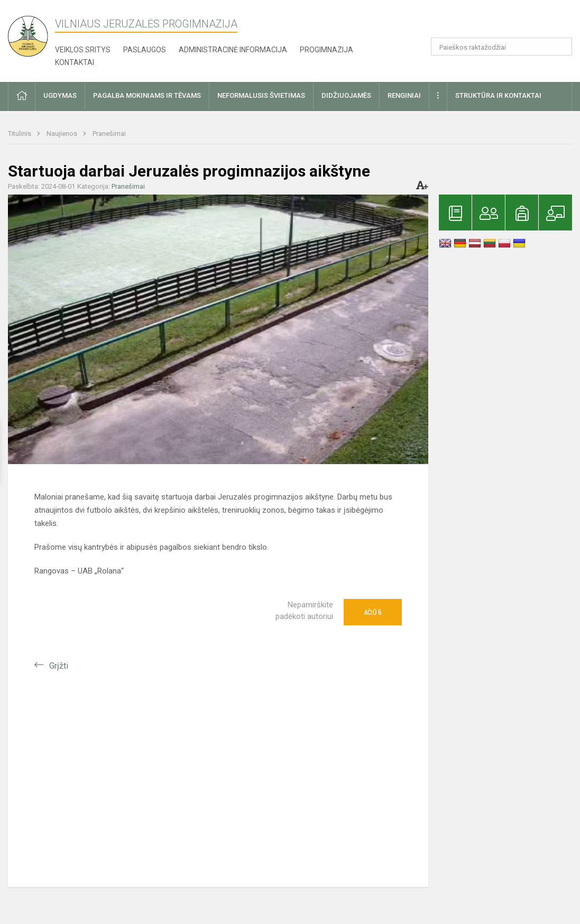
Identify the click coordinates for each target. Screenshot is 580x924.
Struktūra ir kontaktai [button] (498, 95)
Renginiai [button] (404, 95)
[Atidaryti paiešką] (560, 47)
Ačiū (373, 612)
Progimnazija (326, 50)
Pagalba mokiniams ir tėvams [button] (147, 95)
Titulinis (20, 133)
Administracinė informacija (233, 50)
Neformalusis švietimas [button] (261, 95)
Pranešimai (109, 133)
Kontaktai (75, 62)
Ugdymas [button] (60, 95)
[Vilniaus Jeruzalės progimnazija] (32, 33)
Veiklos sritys (83, 50)
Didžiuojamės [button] (346, 95)
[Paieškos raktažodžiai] (501, 47)
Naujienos (63, 133)
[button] (500, 22)
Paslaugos (145, 50)
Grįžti (59, 666)
